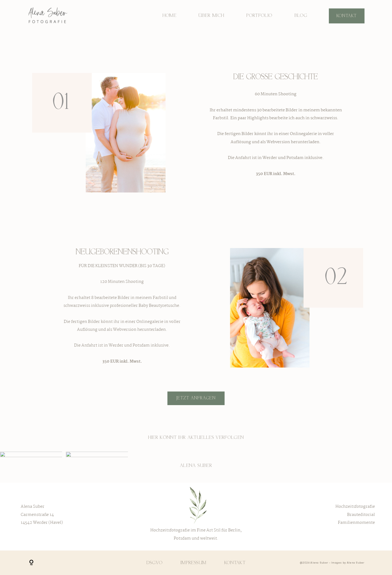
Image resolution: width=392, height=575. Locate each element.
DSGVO (155, 563)
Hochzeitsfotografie (355, 507)
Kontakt (347, 16)
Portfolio (259, 16)
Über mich (211, 16)
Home (169, 16)
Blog (301, 16)
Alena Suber (196, 466)
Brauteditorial (361, 515)
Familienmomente (356, 523)
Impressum (193, 563)
